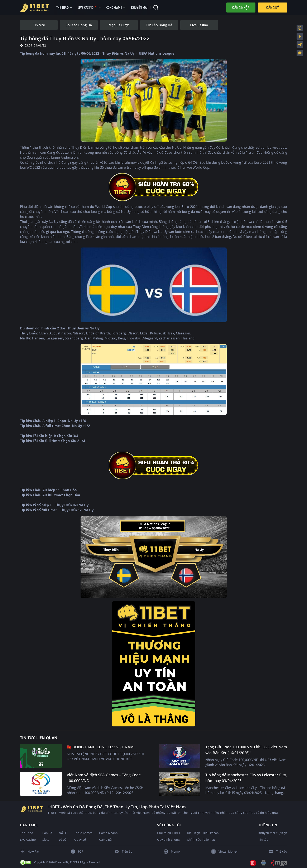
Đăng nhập (241, 8)
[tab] (39, 25)
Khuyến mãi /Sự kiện (273, 833)
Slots (46, 840)
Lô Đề (63, 840)
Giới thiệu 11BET (169, 833)
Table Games (83, 833)
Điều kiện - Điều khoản (203, 833)
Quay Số (80, 840)
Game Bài (106, 840)
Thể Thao (27, 833)
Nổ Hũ (63, 833)
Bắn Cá (47, 833)
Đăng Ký (273, 8)
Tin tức (263, 840)
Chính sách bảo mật (201, 840)
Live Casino (28, 840)
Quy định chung (168, 840)
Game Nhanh (108, 833)
